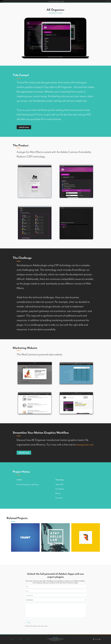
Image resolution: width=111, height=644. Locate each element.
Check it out (24, 127)
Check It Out (24, 453)
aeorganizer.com (85, 445)
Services (13, 639)
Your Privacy (31, 626)
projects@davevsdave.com (55, 640)
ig (56, 641)
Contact (21, 639)
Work (28, 639)
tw (55, 641)
